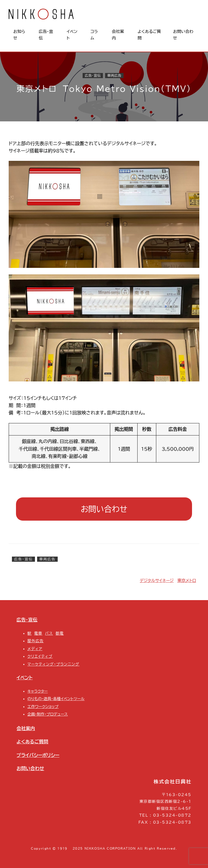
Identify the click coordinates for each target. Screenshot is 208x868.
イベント (25, 678)
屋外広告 (35, 641)
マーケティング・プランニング (53, 664)
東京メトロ (187, 581)
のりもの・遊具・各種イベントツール (56, 699)
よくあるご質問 (32, 742)
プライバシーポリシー (38, 755)
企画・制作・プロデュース (48, 714)
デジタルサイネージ (157, 581)
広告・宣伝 (93, 76)
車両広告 (114, 76)
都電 (60, 633)
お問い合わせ (104, 509)
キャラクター (38, 691)
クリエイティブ (40, 656)
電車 (38, 633)
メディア (35, 649)
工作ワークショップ (43, 707)
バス (49, 633)
